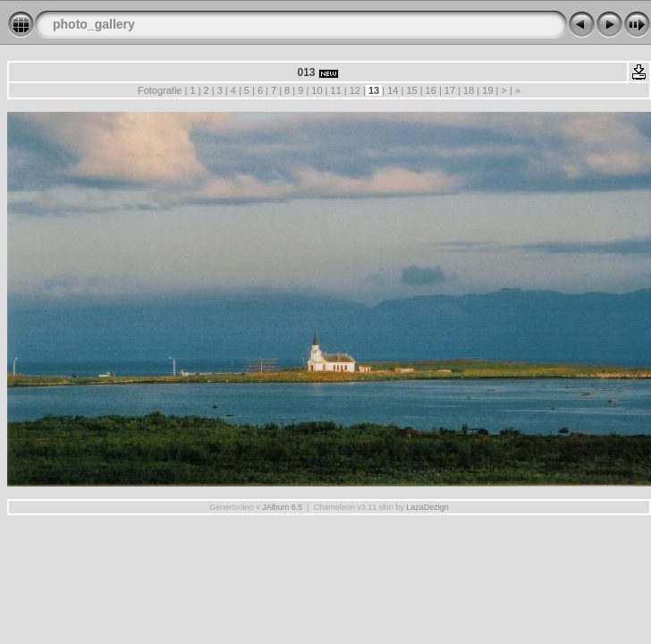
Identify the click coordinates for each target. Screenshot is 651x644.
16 (431, 90)
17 (450, 90)
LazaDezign (427, 507)
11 (335, 90)
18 (469, 90)
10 (317, 90)
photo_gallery (94, 24)
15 (411, 90)
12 (355, 90)
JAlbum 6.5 (282, 507)
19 (487, 90)
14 (393, 90)
